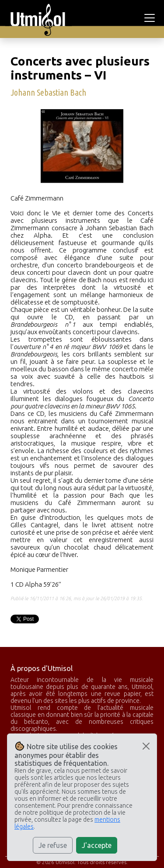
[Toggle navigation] (151, 18)
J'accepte (97, 845)
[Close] (146, 746)
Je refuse (53, 845)
